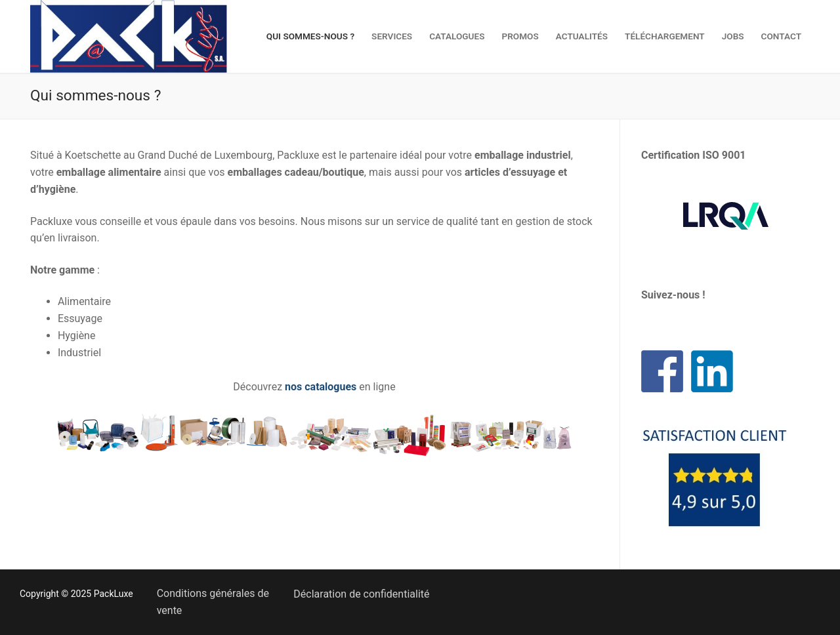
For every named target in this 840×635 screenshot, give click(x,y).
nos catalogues (321, 387)
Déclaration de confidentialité (361, 594)
